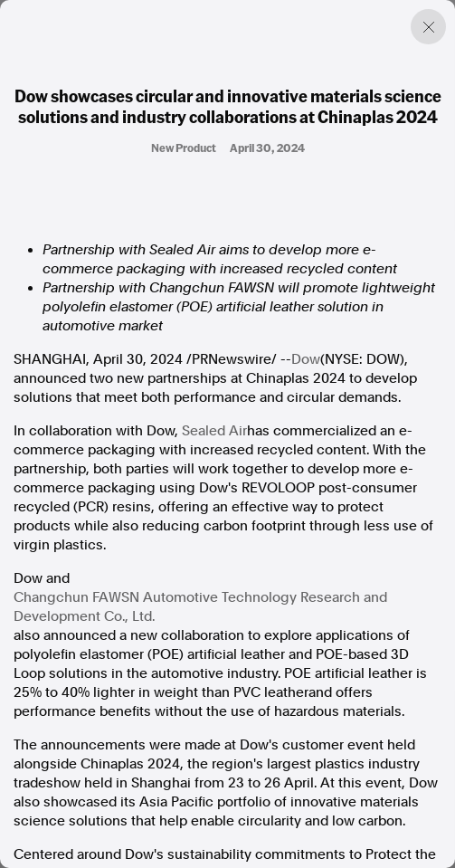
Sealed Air (214, 431)
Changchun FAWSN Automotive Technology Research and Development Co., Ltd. (200, 607)
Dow (306, 359)
